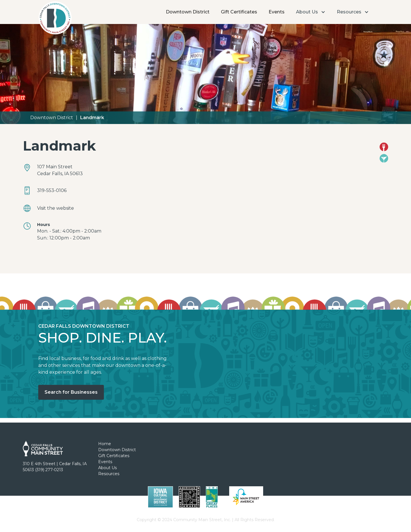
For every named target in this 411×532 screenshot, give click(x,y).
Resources (109, 474)
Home (105, 444)
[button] (311, 12)
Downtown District (188, 12)
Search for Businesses (71, 392)
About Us (107, 468)
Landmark (92, 118)
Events (277, 12)
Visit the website (56, 208)
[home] (55, 19)
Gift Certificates (239, 12)
